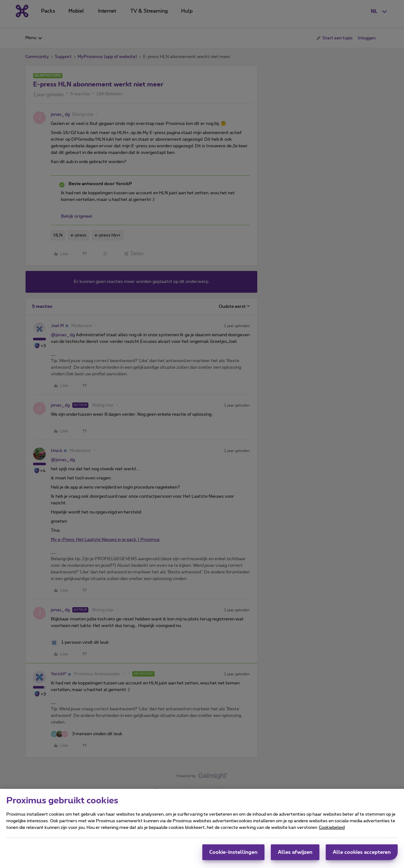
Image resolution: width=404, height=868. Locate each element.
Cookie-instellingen (233, 852)
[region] (202, 828)
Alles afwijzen (295, 852)
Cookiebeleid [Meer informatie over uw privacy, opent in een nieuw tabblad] (332, 828)
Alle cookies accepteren (362, 852)
